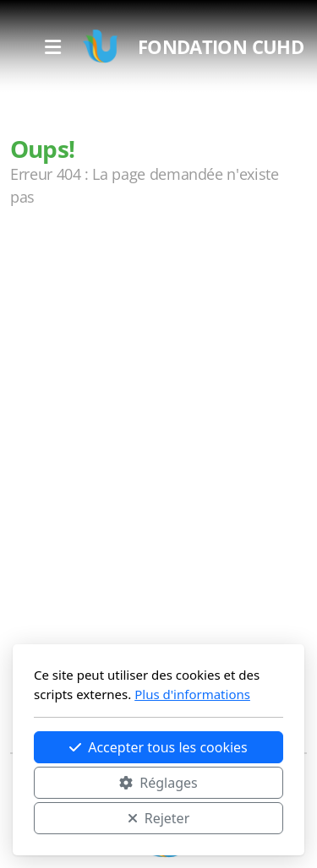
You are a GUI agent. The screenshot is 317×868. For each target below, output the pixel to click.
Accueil (52, 264)
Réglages (158, 783)
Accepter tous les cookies (158, 747)
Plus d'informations (192, 694)
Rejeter (159, 818)
